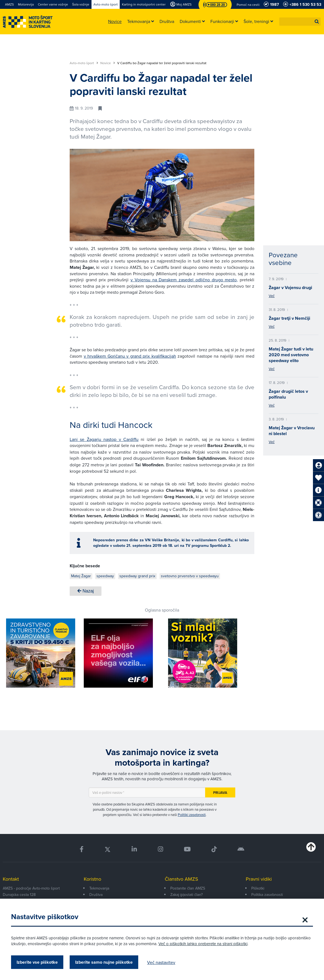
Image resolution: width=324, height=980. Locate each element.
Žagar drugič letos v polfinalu (288, 394)
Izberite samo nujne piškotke (104, 962)
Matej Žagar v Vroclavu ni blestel (292, 431)
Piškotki (258, 888)
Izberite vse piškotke (37, 962)
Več (272, 296)
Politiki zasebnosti (192, 815)
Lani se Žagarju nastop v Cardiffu (104, 439)
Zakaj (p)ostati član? (186, 895)
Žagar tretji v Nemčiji (289, 318)
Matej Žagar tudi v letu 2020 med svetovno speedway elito (291, 355)
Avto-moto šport (84, 63)
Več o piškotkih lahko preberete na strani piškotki (203, 944)
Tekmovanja (99, 888)
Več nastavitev (161, 962)
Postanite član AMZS (188, 888)
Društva (96, 895)
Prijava (220, 793)
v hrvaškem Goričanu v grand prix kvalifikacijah (130, 356)
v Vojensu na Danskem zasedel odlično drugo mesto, (184, 280)
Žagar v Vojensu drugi (290, 288)
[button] (317, 22)
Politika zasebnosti (267, 895)
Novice (108, 63)
